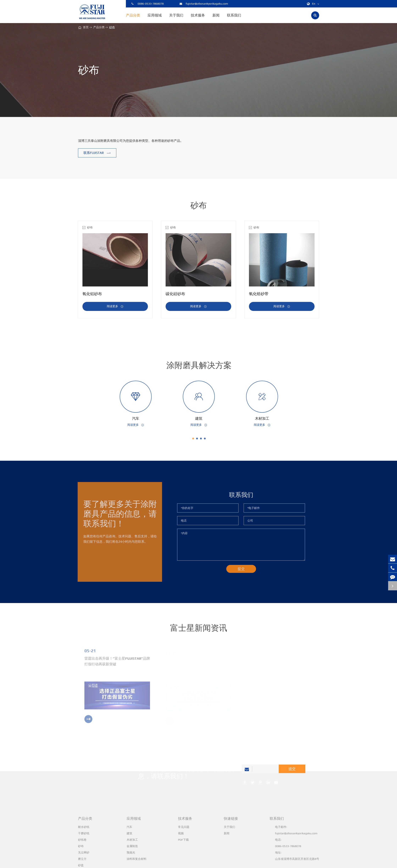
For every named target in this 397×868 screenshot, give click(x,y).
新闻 (216, 18)
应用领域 (155, 18)
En (312, 4)
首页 (86, 27)
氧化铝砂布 (92, 296)
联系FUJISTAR (97, 153)
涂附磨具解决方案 (201, 365)
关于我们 (176, 18)
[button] (195, 439)
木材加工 (264, 418)
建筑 (201, 418)
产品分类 (133, 18)
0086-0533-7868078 (148, 4)
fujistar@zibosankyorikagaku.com (204, 4)
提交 (292, 771)
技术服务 (198, 18)
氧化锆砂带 (259, 296)
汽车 (138, 418)
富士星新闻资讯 (199, 630)
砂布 (112, 27)
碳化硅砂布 (175, 296)
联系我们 (234, 18)
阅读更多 (115, 309)
